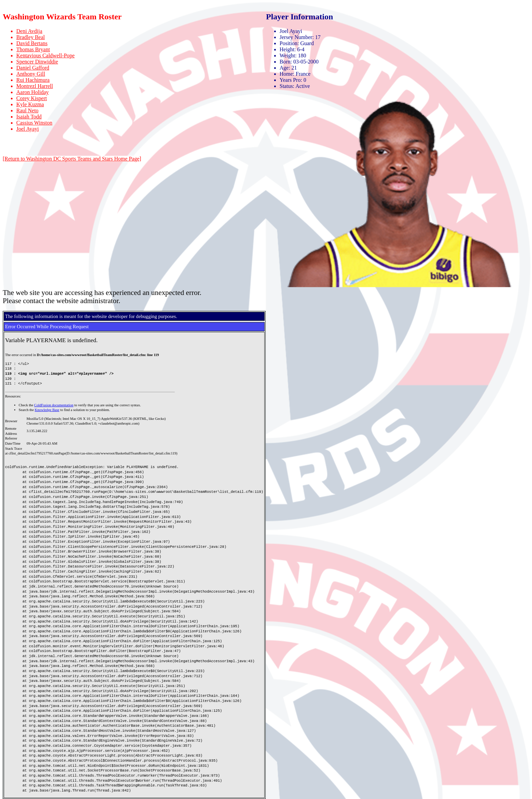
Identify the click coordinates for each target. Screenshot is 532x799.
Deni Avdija (29, 31)
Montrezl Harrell (35, 86)
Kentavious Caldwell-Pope (45, 55)
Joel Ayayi (28, 129)
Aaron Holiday (33, 92)
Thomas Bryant (33, 49)
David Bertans (32, 43)
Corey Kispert (32, 98)
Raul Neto (27, 110)
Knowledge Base (47, 410)
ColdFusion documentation (54, 405)
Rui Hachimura (33, 80)
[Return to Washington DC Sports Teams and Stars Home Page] (72, 159)
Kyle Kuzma (30, 104)
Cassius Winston (34, 123)
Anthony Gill (31, 74)
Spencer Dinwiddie (37, 62)
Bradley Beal (31, 37)
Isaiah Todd (29, 117)
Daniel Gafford (33, 68)
